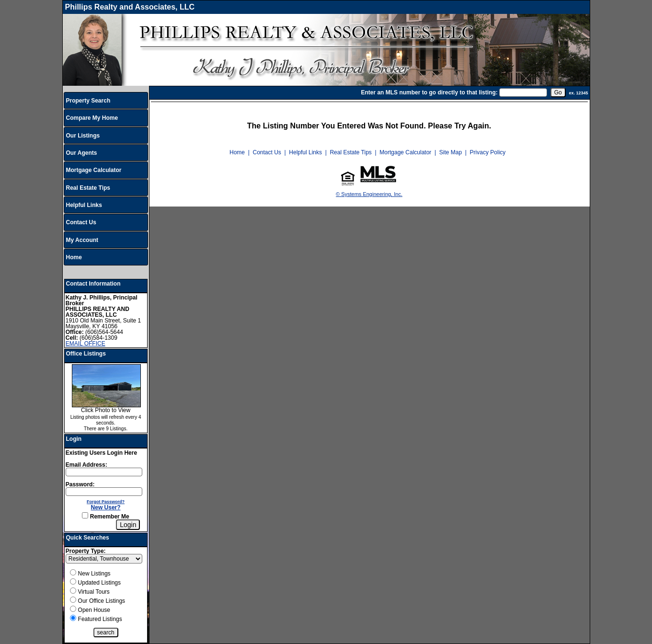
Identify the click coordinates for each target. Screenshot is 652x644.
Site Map (451, 152)
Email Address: (86, 465)
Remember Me (105, 517)
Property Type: (86, 551)
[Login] (128, 525)
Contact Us (81, 222)
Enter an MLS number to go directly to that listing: (429, 92)
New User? (106, 507)
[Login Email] (104, 472)
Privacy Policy (488, 152)
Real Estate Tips (88, 188)
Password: (80, 484)
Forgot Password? (106, 502)
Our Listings (83, 136)
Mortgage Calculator (94, 170)
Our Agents (82, 153)
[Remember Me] (85, 515)
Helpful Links (84, 205)
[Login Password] (104, 492)
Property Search (88, 101)
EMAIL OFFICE (86, 344)
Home (74, 257)
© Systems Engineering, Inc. (369, 194)
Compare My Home (92, 118)
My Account (82, 240)
